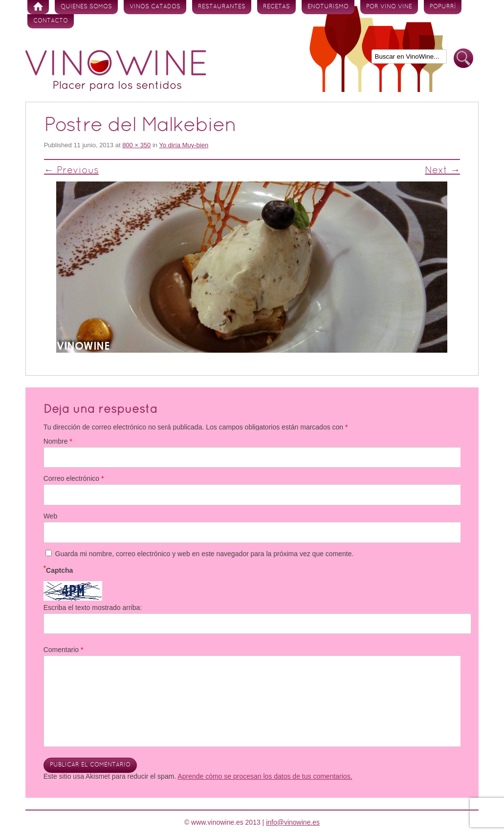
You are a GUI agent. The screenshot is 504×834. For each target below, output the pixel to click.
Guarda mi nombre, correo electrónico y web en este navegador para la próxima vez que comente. (205, 554)
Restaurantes (222, 7)
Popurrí (443, 7)
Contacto (51, 21)
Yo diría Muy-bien (184, 145)
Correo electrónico (74, 478)
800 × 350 (136, 145)
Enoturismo (328, 7)
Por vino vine (389, 7)
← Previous (71, 171)
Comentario (64, 650)
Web (51, 516)
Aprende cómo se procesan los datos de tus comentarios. (265, 776)
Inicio (38, 7)
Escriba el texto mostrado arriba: (93, 608)
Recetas (276, 7)
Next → (442, 171)
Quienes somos (86, 7)
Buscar (463, 58)
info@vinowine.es (293, 822)
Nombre (58, 441)
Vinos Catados (155, 7)
